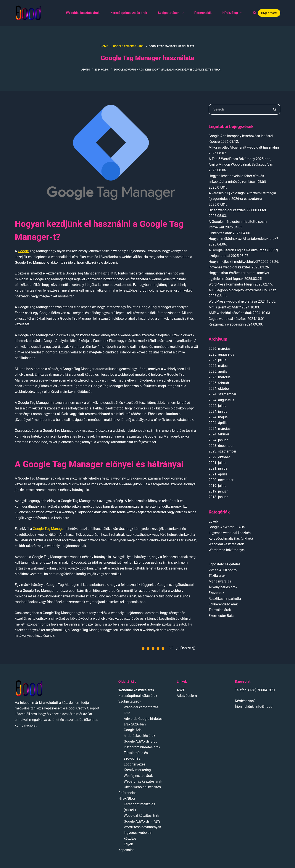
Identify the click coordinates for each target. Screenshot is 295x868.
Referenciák (203, 13)
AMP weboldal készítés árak (230, 313)
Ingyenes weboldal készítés (230, 267)
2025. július (218, 360)
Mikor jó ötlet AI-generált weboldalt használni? (244, 147)
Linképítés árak (220, 233)
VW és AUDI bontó (223, 570)
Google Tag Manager (49, 529)
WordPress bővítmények (142, 827)
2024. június (218, 412)
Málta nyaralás (220, 581)
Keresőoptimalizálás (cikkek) (165, 70)
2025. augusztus (221, 354)
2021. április (218, 474)
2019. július (218, 486)
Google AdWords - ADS (129, 70)
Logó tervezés (135, 764)
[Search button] (275, 109)
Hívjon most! (269, 13)
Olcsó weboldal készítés (142, 787)
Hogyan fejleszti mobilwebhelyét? (234, 262)
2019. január (218, 491)
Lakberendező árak (223, 604)
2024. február (219, 434)
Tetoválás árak (220, 610)
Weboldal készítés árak (204, 70)
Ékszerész (216, 593)
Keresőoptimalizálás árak (129, 13)
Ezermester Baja (221, 616)
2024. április (218, 423)
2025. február (219, 383)
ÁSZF (181, 690)
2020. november (221, 480)
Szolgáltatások (171, 13)
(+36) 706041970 (262, 690)
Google (23, 251)
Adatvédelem (187, 696)
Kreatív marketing (137, 770)
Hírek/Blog (233, 13)
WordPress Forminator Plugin (231, 284)
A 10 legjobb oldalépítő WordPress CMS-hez (242, 290)
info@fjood (264, 707)
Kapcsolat (126, 850)
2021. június (218, 468)
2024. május (218, 417)
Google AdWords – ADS (227, 527)
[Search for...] (239, 109)
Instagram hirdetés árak (142, 747)
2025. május (218, 366)
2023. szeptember (222, 451)
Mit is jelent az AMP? (225, 307)
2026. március (220, 349)
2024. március (220, 429)
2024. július (218, 406)
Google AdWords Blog (141, 741)
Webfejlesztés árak (138, 776)
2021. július (218, 463)
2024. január (218, 440)
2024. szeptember (222, 394)
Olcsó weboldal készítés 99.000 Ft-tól (237, 210)
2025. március (220, 377)
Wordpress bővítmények (227, 550)
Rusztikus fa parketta (225, 599)
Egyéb (213, 521)
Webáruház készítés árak (143, 781)
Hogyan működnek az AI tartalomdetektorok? (243, 239)
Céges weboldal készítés (228, 319)
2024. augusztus (221, 400)
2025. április (218, 371)
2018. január (218, 497)
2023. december (221, 446)
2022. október (219, 457)
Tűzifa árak (217, 576)
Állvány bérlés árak (223, 587)
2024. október (219, 389)
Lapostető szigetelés (225, 564)
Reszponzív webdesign (226, 324)
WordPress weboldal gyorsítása (233, 301)
